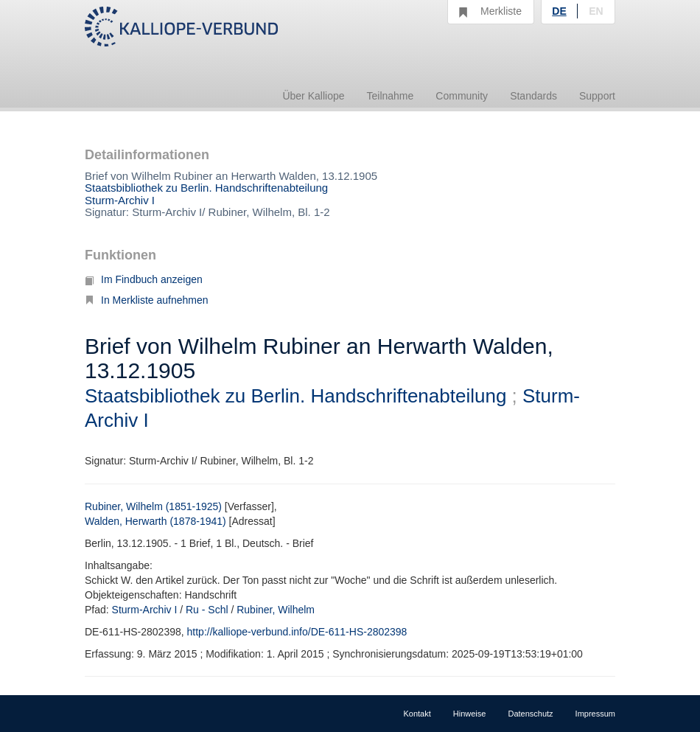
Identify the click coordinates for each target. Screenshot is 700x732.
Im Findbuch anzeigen (144, 279)
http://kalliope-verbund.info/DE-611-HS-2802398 (297, 632)
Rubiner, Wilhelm (276, 610)
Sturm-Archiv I (120, 200)
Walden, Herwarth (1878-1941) (155, 521)
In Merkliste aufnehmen (147, 300)
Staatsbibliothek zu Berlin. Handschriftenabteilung (206, 188)
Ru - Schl (207, 610)
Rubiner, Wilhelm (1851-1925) (153, 506)
